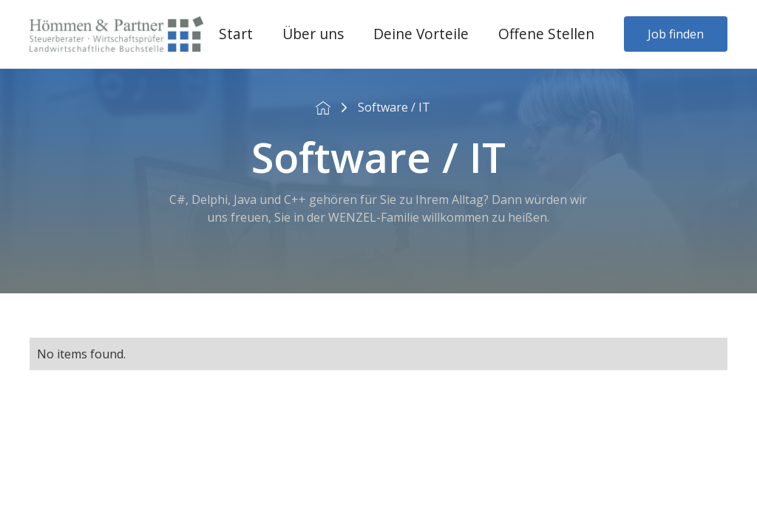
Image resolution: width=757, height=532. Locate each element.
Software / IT (394, 107)
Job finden (676, 34)
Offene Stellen (546, 34)
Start (236, 34)
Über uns (313, 34)
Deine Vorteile (421, 34)
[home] (116, 34)
